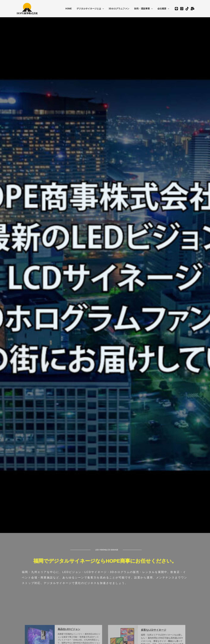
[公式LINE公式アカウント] (176, 9)
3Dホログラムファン (120, 9)
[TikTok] (187, 9)
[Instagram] (182, 9)
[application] (104, 9)
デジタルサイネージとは (92, 9)
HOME (70, 9)
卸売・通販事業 (144, 9)
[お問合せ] (192, 9)
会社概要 (164, 9)
